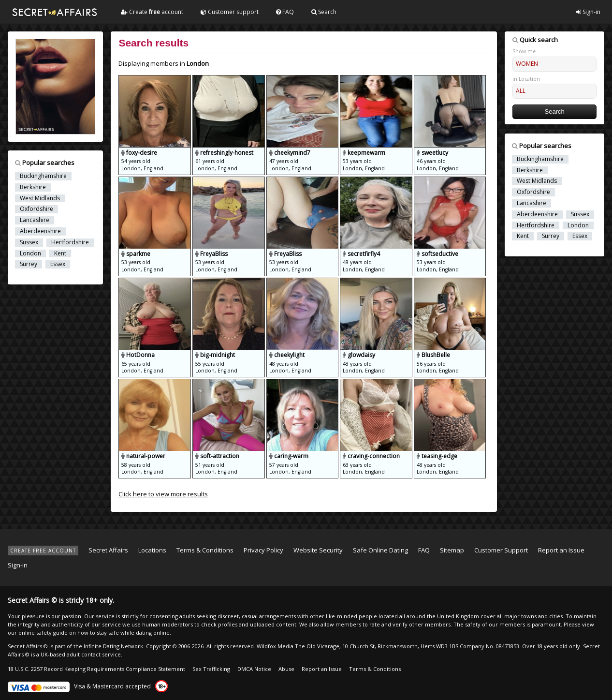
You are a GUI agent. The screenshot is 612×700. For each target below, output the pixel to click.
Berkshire (33, 187)
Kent (60, 253)
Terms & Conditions (205, 550)
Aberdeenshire (40, 231)
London (30, 253)
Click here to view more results (163, 494)
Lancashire (35, 220)
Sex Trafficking (211, 669)
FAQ (285, 12)
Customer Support (501, 550)
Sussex (29, 242)
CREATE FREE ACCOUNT (43, 551)
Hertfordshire (70, 242)
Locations (152, 550)
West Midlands (40, 198)
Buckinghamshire (43, 176)
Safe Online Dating (380, 550)
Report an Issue (561, 550)
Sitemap (452, 550)
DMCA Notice (254, 669)
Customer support (230, 12)
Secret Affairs (108, 550)
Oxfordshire (36, 209)
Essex (58, 264)
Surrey (29, 264)
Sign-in (588, 12)
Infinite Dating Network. (114, 646)
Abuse (286, 669)
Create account (152, 12)
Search (324, 12)
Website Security (318, 550)
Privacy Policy (263, 550)
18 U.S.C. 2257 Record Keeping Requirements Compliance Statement (96, 669)
